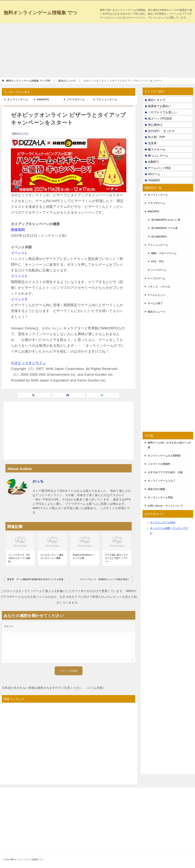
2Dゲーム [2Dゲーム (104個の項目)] (154, 174)
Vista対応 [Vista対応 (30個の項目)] (154, 180)
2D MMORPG (159, 237)
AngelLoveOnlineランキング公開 (84, 557)
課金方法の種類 (156, 489)
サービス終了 (155, 303)
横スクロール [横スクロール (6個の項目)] (157, 149)
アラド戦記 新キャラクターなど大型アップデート (116, 558)
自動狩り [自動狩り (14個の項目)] (154, 162)
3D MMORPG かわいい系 (166, 220)
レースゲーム (159, 270)
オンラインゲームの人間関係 (164, 456)
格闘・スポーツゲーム (164, 253)
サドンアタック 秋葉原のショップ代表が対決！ (105, 579)
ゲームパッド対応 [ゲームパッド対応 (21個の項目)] (160, 168)
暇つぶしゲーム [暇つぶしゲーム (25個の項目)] (158, 156)
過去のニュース (20, 134)
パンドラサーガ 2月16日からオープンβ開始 (19, 558)
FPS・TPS (157, 262)
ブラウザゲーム (76, 99)
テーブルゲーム (156, 278)
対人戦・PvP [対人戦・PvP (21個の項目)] (156, 137)
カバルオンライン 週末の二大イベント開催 (52, 557)
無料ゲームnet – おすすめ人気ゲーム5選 (169, 445)
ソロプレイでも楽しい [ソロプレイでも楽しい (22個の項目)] (162, 112)
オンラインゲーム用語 (160, 497)
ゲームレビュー (156, 295)
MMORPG (43, 99)
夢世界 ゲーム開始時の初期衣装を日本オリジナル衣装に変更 (38, 579)
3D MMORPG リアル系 (164, 228)
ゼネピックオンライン (28, 363)
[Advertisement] (97, 50)
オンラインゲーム (18, 99)
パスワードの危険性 (159, 464)
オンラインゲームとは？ (162, 481)
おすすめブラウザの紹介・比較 (165, 472)
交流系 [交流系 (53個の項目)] (152, 143)
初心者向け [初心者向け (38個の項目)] (155, 125)
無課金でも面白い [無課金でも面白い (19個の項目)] (160, 106)
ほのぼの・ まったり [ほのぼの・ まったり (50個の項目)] (161, 131)
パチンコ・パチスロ (159, 287)
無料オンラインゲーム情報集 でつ (46, 12)
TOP (28, 81)
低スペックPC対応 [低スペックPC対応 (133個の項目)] (160, 119)
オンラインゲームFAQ (163, 522)
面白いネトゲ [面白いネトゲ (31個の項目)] (157, 100)
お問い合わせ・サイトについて (165, 506)
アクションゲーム (107, 99)
